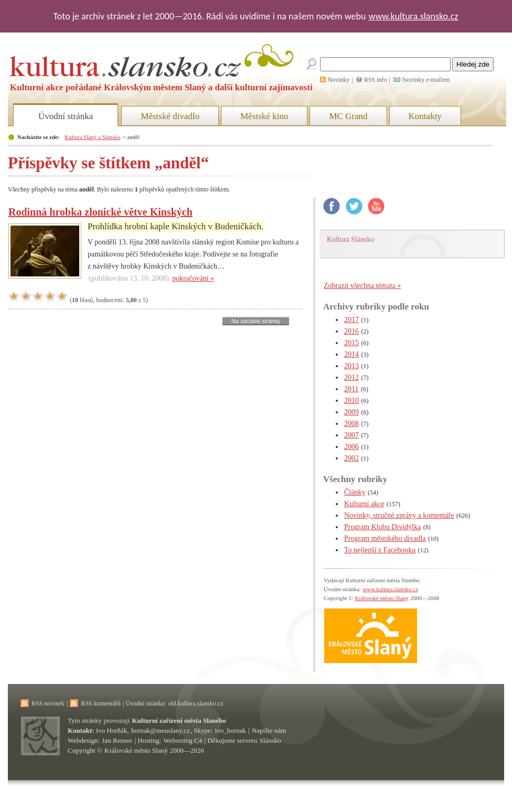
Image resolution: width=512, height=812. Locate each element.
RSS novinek (48, 703)
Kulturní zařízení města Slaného (179, 720)
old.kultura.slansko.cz (195, 703)
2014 (351, 354)
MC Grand (348, 116)
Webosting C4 (183, 740)
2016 (351, 331)
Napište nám (269, 730)
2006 (351, 447)
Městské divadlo (170, 116)
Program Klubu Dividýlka (382, 527)
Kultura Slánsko (351, 239)
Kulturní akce (364, 504)
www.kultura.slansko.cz (413, 16)
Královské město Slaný (381, 598)
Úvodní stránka (66, 116)
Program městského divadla (385, 538)
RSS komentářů (101, 703)
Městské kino (264, 116)
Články (355, 492)
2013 (351, 366)
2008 (351, 424)
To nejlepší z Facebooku (380, 550)
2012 (351, 377)
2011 (351, 389)
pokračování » (193, 278)
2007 (351, 435)
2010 (351, 400)
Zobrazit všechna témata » (362, 286)
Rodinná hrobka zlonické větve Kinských (100, 212)
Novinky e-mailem (426, 80)
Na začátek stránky (256, 321)
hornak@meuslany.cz (161, 730)
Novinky (339, 80)
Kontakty (425, 116)
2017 (351, 320)
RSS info (376, 80)
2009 (351, 412)
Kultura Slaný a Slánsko (92, 137)
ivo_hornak (231, 730)
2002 (351, 458)
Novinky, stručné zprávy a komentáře (399, 515)
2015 (351, 343)
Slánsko (270, 740)
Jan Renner (117, 740)
